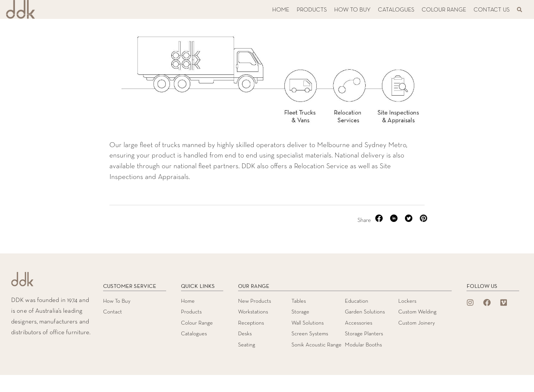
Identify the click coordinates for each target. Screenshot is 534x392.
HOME (281, 10)
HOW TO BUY (352, 10)
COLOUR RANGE (444, 10)
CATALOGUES (396, 10)
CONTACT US (492, 10)
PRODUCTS (312, 10)
